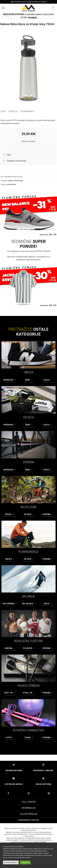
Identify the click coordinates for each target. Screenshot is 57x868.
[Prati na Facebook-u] (8, 793)
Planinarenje (27, 111)
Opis (6, 155)
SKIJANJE (29, 596)
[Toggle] (4, 155)
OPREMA (29, 462)
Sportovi (13, 111)
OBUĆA (29, 372)
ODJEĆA (29, 417)
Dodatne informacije (14, 161)
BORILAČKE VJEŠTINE (29, 641)
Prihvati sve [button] (25, 862)
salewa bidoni (11, 184)
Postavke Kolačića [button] (11, 862)
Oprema (11, 181)
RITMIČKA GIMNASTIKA (29, 730)
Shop (3, 111)
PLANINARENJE (28, 552)
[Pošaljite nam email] (49, 793)
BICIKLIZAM (29, 507)
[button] (3, 8)
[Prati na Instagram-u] (28, 793)
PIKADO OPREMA (29, 686)
